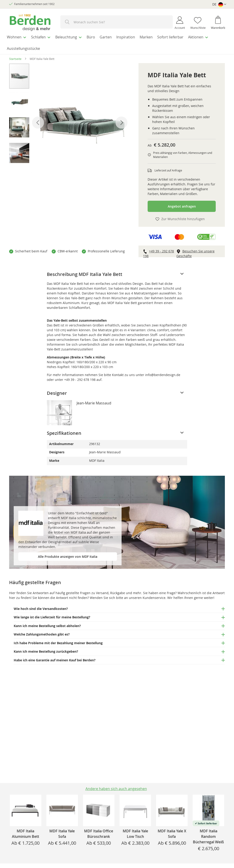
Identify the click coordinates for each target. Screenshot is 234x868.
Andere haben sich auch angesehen (116, 789)
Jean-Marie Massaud (94, 400)
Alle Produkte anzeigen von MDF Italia (68, 554)
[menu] (117, 41)
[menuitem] (18, 36)
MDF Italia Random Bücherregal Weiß (208, 836)
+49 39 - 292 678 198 (80, 377)
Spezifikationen (64, 430)
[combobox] (117, 22)
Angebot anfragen (182, 204)
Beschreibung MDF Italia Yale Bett (85, 271)
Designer (57, 390)
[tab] (117, 272)
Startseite (15, 56)
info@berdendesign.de (163, 372)
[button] (219, 4)
